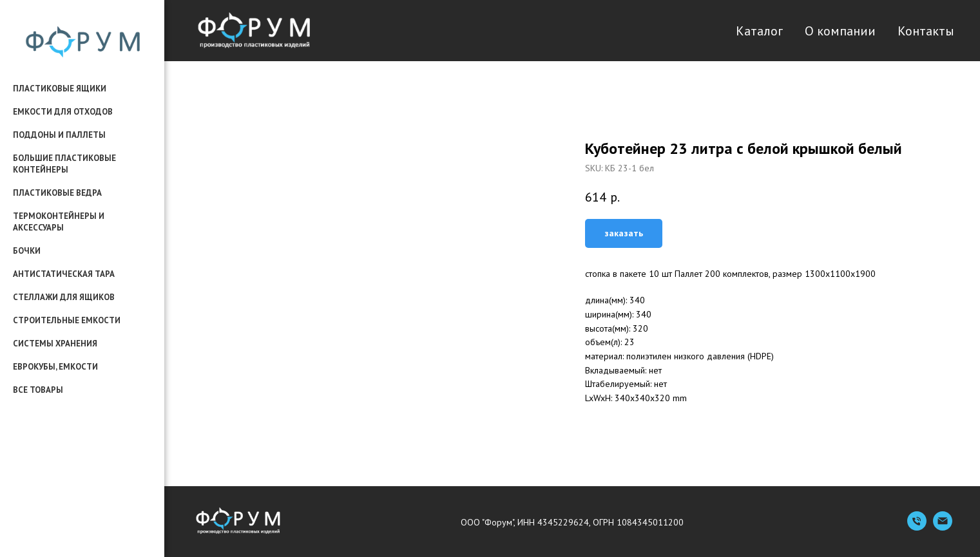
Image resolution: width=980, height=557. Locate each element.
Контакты (926, 31)
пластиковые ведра (57, 193)
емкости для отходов (63, 112)
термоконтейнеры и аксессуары (59, 222)
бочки (27, 251)
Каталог (759, 31)
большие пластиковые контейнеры (64, 164)
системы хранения (55, 344)
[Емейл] (943, 527)
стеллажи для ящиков (64, 297)
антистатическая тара (64, 274)
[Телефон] (917, 527)
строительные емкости (67, 320)
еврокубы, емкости (55, 367)
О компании (840, 31)
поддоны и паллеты (59, 135)
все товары (38, 390)
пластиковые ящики (60, 89)
